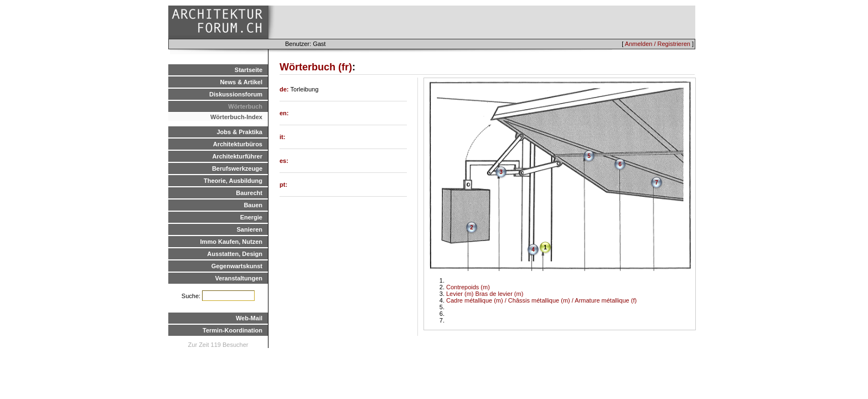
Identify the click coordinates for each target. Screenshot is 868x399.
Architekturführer (237, 156)
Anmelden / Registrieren (658, 44)
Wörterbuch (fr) (316, 67)
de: (285, 89)
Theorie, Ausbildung (233, 181)
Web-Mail (249, 318)
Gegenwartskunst (237, 266)
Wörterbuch (245, 106)
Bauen (253, 205)
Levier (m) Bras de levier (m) (485, 294)
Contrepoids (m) (468, 287)
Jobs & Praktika (239, 132)
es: (284, 161)
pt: (283, 185)
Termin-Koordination (232, 330)
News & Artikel (241, 82)
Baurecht (249, 193)
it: (282, 137)
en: (284, 113)
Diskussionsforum (236, 94)
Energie (251, 217)
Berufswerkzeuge (237, 168)
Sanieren (250, 229)
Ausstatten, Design (235, 254)
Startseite (249, 70)
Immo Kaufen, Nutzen (231, 242)
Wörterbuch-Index (236, 117)
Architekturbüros (238, 144)
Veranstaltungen (239, 278)
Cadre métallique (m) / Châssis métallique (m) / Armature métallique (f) (541, 300)
